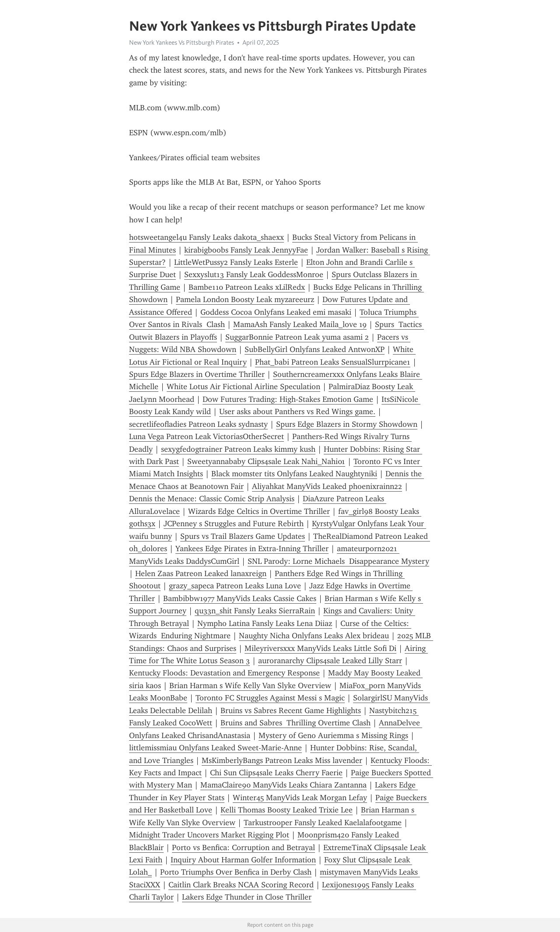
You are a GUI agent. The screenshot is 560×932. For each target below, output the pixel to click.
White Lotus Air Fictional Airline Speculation (243, 387)
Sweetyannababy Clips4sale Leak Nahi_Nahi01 (266, 461)
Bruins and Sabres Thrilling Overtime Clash (296, 723)
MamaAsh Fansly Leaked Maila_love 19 (300, 324)
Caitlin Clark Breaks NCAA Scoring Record (241, 885)
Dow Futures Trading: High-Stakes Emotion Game (288, 399)
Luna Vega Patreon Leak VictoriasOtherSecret (206, 436)
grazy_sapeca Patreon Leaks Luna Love (235, 586)
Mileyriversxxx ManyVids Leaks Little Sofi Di (320, 648)
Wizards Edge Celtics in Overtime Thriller (259, 511)
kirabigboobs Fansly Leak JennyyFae (246, 250)
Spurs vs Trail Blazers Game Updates (243, 536)
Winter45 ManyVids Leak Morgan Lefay (300, 798)
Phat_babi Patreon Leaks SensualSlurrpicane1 (333, 362)
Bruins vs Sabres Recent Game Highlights (291, 710)
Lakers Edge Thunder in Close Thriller (247, 897)
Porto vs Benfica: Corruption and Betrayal (243, 848)
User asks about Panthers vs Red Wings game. (297, 411)
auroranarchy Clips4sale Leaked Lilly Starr (330, 661)
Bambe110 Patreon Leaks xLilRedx (247, 287)
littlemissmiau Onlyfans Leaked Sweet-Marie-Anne (215, 748)
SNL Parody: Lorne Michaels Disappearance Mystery (338, 561)
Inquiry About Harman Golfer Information (243, 860)
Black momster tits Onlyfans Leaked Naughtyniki (294, 474)
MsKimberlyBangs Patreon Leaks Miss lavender (282, 760)
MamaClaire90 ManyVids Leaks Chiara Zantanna (283, 785)
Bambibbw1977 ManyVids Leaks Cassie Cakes (240, 598)
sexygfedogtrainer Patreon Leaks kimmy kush (238, 449)
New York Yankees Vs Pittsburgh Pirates (182, 42)
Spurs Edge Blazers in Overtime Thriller (197, 374)
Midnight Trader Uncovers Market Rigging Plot (209, 835)
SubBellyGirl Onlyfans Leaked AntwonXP (315, 349)
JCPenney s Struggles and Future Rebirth (234, 524)
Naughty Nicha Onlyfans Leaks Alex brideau (314, 636)
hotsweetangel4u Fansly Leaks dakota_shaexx (206, 237)
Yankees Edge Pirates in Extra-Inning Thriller (252, 549)
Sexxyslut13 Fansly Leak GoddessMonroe (254, 274)
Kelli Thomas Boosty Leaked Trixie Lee (287, 810)
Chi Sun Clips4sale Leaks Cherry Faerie (276, 773)
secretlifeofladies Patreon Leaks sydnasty (198, 424)
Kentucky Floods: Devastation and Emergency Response (224, 673)
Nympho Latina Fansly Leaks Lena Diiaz (265, 623)
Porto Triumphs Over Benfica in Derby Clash (236, 872)
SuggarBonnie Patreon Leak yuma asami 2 (297, 337)
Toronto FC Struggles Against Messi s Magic (270, 698)
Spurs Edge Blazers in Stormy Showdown (347, 424)
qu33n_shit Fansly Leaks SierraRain (255, 611)
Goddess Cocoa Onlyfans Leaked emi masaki (276, 312)
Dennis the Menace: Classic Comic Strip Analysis (212, 499)
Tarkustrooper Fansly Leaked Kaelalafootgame (323, 823)
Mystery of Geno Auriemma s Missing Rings (333, 735)
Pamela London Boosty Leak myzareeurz (245, 299)
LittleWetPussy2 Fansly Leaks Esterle (236, 262)
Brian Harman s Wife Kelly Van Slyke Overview (250, 686)
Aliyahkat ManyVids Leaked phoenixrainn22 (327, 486)
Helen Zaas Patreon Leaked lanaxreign (201, 573)
